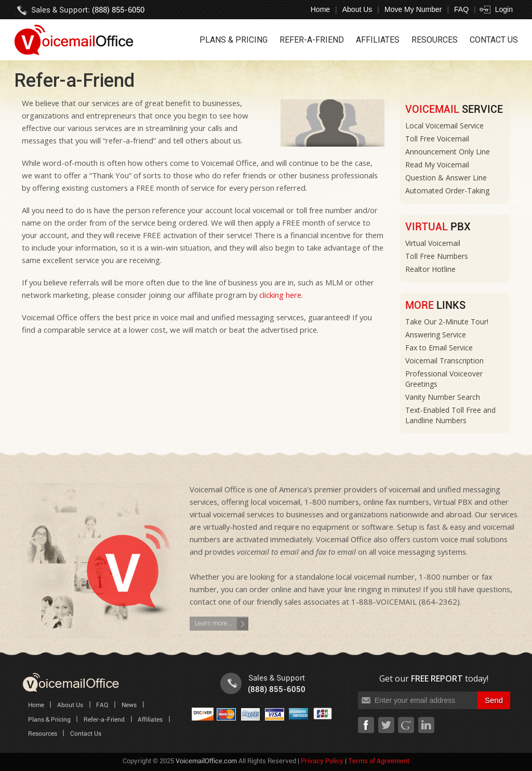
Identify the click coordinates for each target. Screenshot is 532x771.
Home (320, 9)
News (129, 705)
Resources (435, 40)
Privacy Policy (322, 761)
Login (504, 9)
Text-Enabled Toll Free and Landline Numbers (450, 415)
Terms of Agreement (379, 761)
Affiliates (378, 40)
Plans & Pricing (234, 40)
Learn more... (214, 623)
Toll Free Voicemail (437, 139)
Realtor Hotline (430, 269)
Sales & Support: (88, 10)
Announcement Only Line (448, 152)
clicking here (280, 295)
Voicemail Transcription (444, 361)
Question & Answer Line (446, 178)
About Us (357, 9)
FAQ (461, 9)
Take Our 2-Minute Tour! (447, 322)
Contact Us (494, 40)
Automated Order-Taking (447, 191)
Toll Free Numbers (437, 256)
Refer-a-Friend (312, 40)
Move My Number (413, 9)
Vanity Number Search (443, 397)
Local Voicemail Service (444, 126)
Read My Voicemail (437, 165)
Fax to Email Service (439, 348)
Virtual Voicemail (433, 243)
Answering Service (436, 335)
